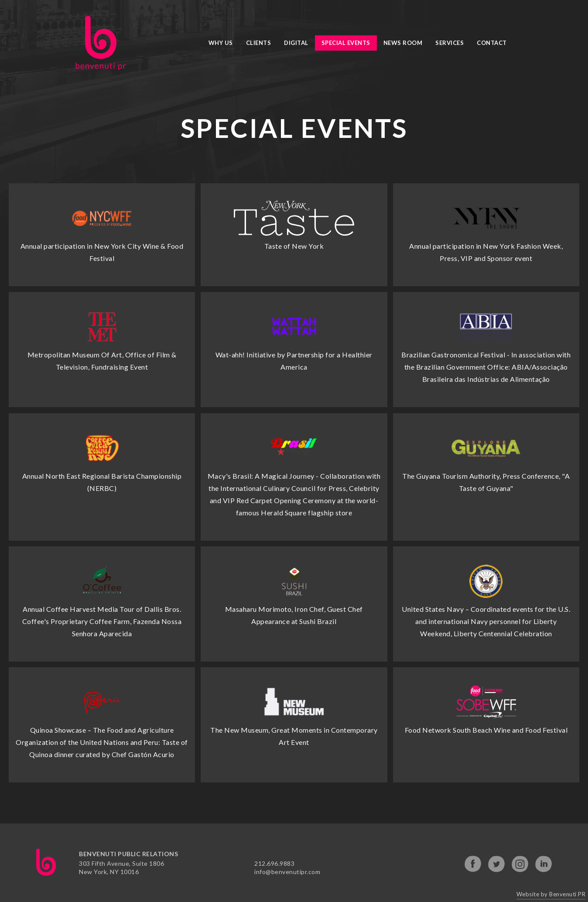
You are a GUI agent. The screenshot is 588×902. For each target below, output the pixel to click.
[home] (101, 43)
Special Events (346, 43)
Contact (492, 43)
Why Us (221, 43)
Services (450, 43)
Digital (296, 43)
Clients (259, 43)
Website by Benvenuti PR (551, 894)
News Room (403, 43)
